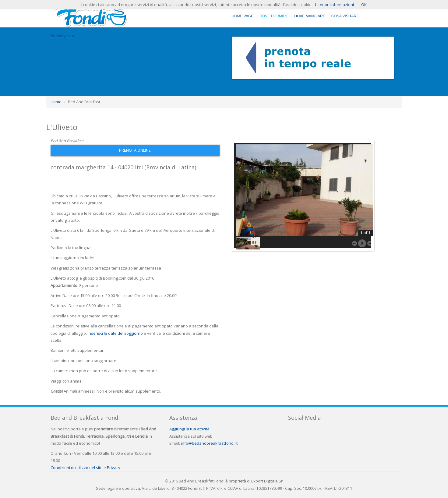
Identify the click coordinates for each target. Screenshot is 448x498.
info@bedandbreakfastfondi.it (209, 443)
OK (364, 5)
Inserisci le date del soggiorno (115, 333)
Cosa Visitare (345, 16)
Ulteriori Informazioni (334, 5)
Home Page (243, 16)
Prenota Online (135, 150)
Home (56, 102)
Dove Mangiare (310, 16)
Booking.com (62, 35)
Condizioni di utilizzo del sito (77, 468)
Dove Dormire (274, 16)
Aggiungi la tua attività (189, 429)
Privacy (114, 468)
